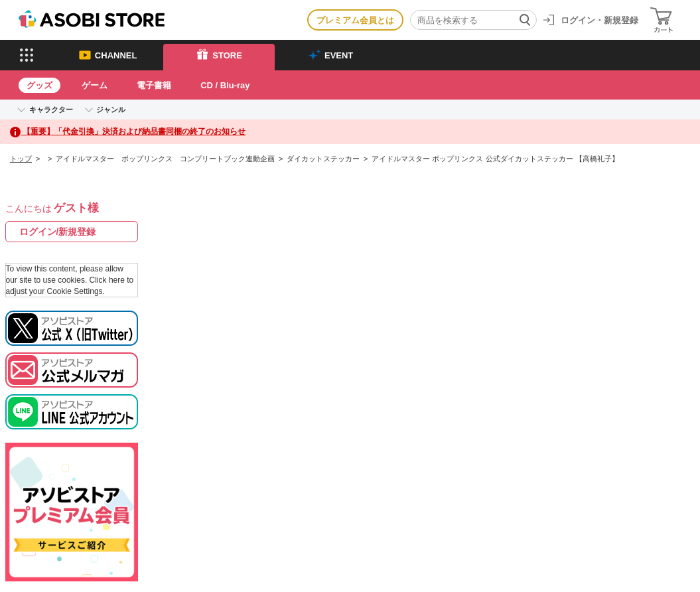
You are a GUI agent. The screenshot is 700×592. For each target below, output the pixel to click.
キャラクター (51, 110)
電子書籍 (154, 85)
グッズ (39, 85)
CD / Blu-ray (225, 85)
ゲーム (95, 85)
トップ (21, 159)
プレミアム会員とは (355, 20)
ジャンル (111, 110)
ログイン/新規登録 (58, 232)
